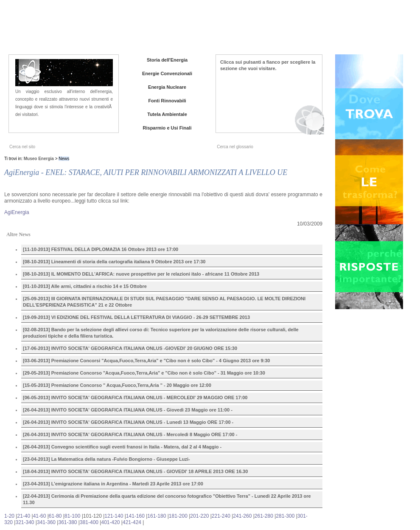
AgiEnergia (17, 212)
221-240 (221, 516)
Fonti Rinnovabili (167, 101)
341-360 (46, 522)
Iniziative (329, 30)
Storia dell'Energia (167, 60)
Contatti (356, 30)
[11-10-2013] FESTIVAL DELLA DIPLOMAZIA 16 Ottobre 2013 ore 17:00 (101, 249)
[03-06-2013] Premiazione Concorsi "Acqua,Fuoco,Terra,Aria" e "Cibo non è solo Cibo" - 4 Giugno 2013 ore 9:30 (146, 361)
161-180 (157, 516)
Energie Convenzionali (167, 73)
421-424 (132, 522)
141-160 (135, 516)
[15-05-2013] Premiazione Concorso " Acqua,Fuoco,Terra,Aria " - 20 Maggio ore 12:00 (117, 385)
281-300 (285, 516)
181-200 (178, 516)
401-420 (110, 522)
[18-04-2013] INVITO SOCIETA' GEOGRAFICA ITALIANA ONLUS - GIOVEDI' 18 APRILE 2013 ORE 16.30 (135, 471)
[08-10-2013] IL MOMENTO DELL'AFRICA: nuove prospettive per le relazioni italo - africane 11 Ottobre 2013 (141, 274)
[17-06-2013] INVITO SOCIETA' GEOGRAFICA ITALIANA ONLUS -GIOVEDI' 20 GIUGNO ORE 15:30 (130, 348)
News (304, 30)
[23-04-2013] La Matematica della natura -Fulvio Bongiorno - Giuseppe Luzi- (106, 459)
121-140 (114, 516)
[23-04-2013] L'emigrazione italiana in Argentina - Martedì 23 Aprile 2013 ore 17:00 (113, 484)
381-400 (89, 522)
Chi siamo (279, 30)
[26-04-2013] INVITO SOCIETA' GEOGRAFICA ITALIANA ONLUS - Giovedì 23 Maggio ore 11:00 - (128, 410)
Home (253, 30)
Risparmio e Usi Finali (167, 128)
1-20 (9, 516)
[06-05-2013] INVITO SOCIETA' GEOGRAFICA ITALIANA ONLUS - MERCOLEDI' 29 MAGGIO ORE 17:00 (135, 397)
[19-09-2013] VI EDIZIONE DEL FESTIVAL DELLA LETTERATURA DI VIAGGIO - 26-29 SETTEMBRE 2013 (136, 317)
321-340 (25, 522)
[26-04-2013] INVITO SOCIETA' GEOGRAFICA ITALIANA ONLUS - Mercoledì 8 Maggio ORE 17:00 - (130, 434)
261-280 (264, 516)
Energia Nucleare (167, 87)
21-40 (24, 516)
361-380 (67, 522)
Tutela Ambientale (167, 114)
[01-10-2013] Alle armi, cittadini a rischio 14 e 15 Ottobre (85, 286)
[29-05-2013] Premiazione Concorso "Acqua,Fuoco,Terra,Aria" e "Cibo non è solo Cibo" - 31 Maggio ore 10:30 (144, 373)
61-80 (55, 516)
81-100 (72, 516)
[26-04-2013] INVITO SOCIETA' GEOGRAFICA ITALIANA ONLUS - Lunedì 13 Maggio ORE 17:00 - (128, 422)
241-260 (242, 516)
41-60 (40, 516)
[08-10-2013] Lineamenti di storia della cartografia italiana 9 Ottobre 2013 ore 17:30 (114, 262)
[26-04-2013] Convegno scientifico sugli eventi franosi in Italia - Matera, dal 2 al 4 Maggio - (122, 447)
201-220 (199, 516)
